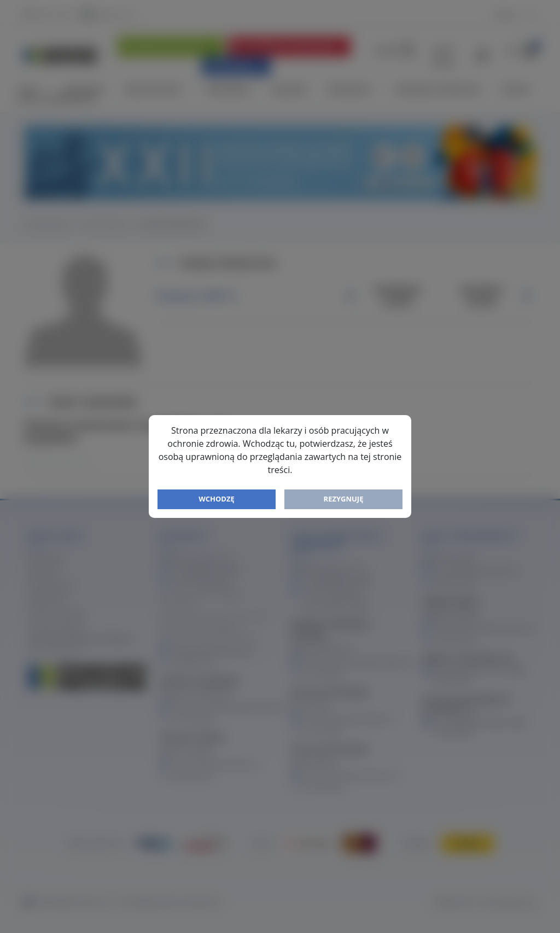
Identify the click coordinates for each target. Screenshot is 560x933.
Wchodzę (217, 499)
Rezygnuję (344, 499)
